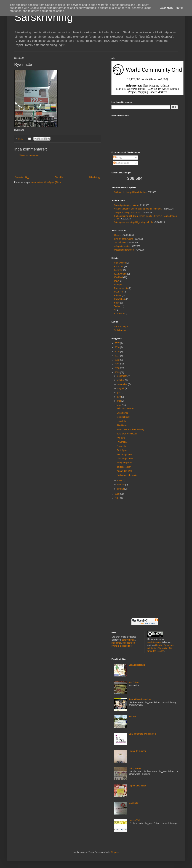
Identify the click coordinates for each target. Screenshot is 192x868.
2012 (118, 360)
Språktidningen (121, 327)
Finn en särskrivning (124, 239)
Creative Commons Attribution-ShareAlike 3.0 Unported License (160, 648)
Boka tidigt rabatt (137, 665)
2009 (118, 372)
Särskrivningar (154, 639)
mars (120, 480)
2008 (118, 494)
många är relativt (122, 246)
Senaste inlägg (22, 177)
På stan (118, 295)
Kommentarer (121, 163)
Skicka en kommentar (29, 155)
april (120, 405)
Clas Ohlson (120, 263)
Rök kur (132, 717)
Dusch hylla (122, 413)
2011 (118, 364)
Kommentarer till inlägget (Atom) (46, 182)
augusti (121, 388)
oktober (121, 380)
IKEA (117, 281)
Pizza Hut (119, 292)
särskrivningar (129, 640)
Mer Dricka (134, 682)
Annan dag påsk (125, 471)
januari (121, 489)
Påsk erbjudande (125, 459)
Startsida (59, 177)
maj (119, 401)
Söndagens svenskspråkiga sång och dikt (134, 222)
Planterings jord (124, 455)
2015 (118, 352)
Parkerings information (127, 475)
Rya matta (122, 442)
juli (119, 393)
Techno (118, 306)
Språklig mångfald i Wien (126, 205)
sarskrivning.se (154, 642)
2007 (118, 498)
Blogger (115, 852)
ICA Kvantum (120, 274)
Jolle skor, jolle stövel (127, 434)
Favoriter (118, 270)
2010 (118, 368)
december (122, 376)
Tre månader (120, 243)
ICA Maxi (118, 277)
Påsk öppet (122, 450)
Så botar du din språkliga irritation (130, 192)
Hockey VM (134, 820)
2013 (118, 356)
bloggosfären (129, 643)
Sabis (117, 303)
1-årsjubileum (135, 768)
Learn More (166, 8)
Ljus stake (122, 421)
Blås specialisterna (126, 409)
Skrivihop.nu (120, 330)
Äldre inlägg (94, 177)
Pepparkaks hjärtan (138, 786)
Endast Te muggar (137, 751)
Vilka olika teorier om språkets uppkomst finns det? (138, 209)
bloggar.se (116, 643)
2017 (118, 343)
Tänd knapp (122, 425)
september (123, 384)
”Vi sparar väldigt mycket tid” (128, 213)
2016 (118, 347)
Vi (115, 310)
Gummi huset (123, 417)
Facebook (119, 267)
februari (121, 485)
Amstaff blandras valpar (140, 699)
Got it (180, 8)
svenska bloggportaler (122, 646)
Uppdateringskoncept (124, 250)
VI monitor (119, 314)
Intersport (119, 285)
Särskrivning (44, 17)
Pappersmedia (121, 288)
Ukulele (118, 235)
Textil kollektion (124, 467)
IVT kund (121, 438)
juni (119, 397)
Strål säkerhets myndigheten (142, 734)
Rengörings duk (124, 463)
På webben (119, 299)
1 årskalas (134, 803)
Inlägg (118, 157)
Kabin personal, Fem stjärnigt (131, 429)
